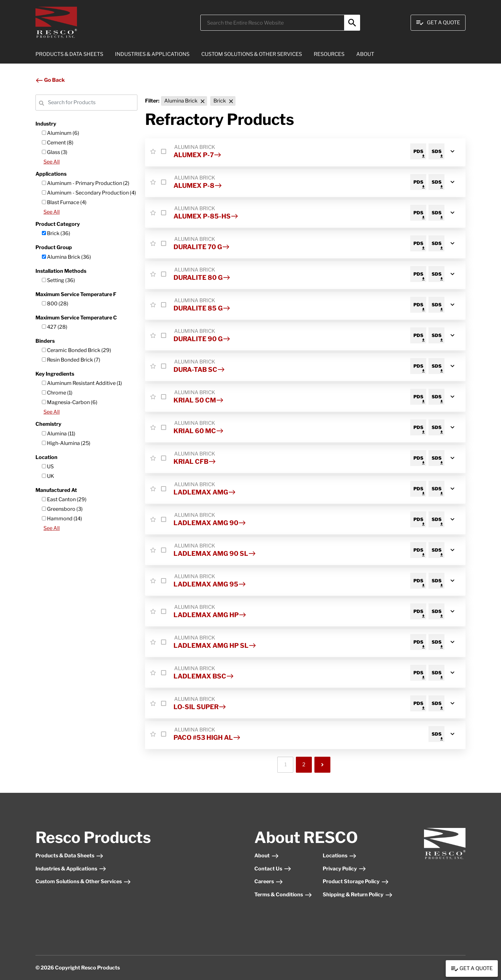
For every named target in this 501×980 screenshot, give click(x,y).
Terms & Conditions (283, 895)
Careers (269, 881)
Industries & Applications (71, 869)
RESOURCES (329, 54)
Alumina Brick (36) (66, 257)
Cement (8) (58, 143)
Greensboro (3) (62, 509)
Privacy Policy (344, 869)
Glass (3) (55, 152)
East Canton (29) (64, 499)
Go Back (50, 80)
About (267, 856)
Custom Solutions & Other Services (83, 881)
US (48, 467)
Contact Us (273, 869)
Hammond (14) (62, 519)
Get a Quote (472, 969)
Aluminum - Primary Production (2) (86, 183)
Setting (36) (58, 280)
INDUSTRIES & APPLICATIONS (152, 54)
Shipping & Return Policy (358, 895)
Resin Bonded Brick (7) (71, 360)
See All (52, 162)
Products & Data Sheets (69, 856)
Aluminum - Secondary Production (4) (89, 193)
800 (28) (55, 304)
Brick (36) (56, 233)
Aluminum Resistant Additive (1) (82, 383)
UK (48, 476)
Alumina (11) (59, 434)
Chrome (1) (57, 393)
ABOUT (365, 54)
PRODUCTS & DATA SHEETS (69, 54)
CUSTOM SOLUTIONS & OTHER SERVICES (252, 54)
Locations (340, 856)
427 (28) (55, 327)
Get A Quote (438, 23)
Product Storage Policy (356, 881)
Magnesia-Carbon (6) (70, 402)
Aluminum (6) (61, 133)
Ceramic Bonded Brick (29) (77, 350)
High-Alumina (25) (66, 443)
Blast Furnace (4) (64, 202)
